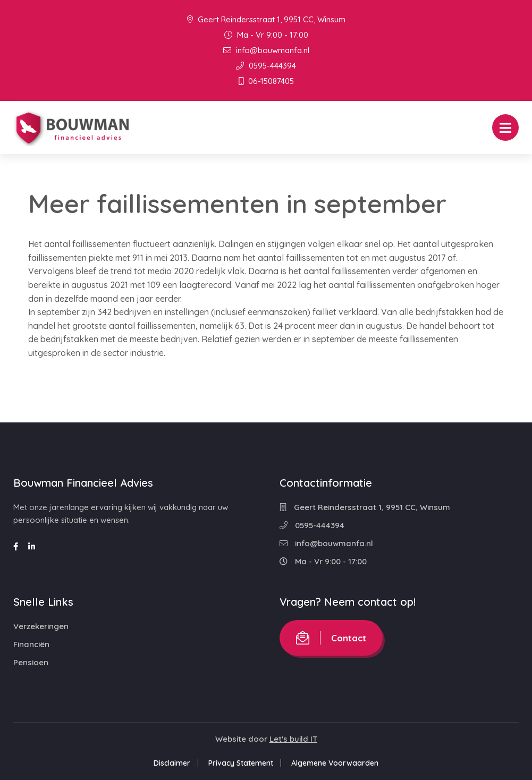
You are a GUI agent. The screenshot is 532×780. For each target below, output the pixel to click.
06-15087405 (266, 81)
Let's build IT (293, 739)
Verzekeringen (41, 626)
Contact (331, 638)
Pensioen (31, 662)
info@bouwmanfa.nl (266, 50)
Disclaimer (172, 763)
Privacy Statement (241, 763)
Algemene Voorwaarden (335, 763)
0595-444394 (266, 66)
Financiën (31, 644)
